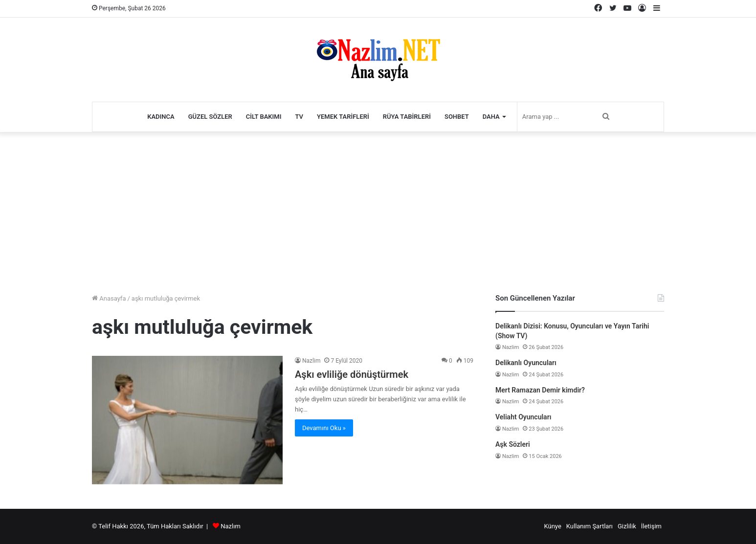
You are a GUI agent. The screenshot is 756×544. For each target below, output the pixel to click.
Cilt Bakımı (264, 117)
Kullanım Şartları (589, 526)
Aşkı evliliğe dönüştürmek (352, 374)
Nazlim (311, 361)
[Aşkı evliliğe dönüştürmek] (187, 420)
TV (299, 117)
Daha (491, 117)
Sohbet (457, 117)
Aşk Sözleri (513, 444)
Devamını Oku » (324, 428)
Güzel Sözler (210, 117)
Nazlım (231, 526)
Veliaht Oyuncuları (523, 417)
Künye (552, 526)
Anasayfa (109, 298)
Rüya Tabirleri (407, 117)
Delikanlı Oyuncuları (526, 363)
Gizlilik (627, 526)
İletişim (651, 526)
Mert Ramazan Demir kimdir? (540, 390)
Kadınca (161, 117)
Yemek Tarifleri (343, 117)
